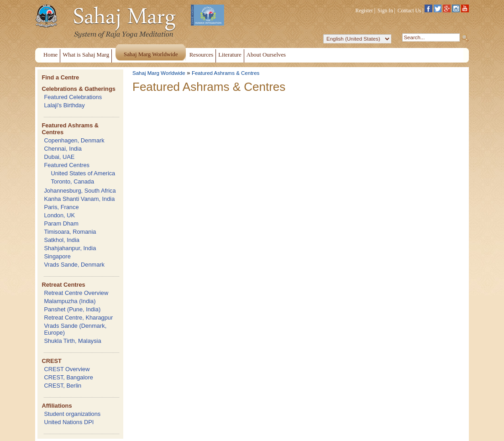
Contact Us (409, 10)
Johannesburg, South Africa (80, 191)
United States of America (83, 173)
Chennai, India (63, 149)
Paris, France (61, 207)
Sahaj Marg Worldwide (159, 73)
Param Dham (61, 223)
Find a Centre (60, 77)
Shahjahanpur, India (70, 248)
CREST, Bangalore (68, 377)
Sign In (385, 10)
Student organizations (72, 414)
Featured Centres (67, 165)
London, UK (59, 215)
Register (364, 10)
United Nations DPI (69, 422)
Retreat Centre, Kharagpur (78, 318)
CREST (51, 361)
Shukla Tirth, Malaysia (72, 341)
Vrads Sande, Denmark (74, 265)
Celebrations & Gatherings (78, 89)
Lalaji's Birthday (64, 105)
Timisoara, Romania (70, 232)
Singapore (57, 256)
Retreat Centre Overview (76, 293)
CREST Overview (67, 369)
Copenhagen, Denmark (74, 140)
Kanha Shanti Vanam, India (79, 199)
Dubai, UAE (59, 157)
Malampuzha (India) (70, 301)
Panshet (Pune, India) (72, 309)
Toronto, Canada (72, 181)
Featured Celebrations (73, 97)
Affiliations (57, 406)
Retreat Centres (63, 285)
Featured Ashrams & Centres (226, 73)
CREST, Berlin (63, 386)
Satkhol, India (62, 240)
